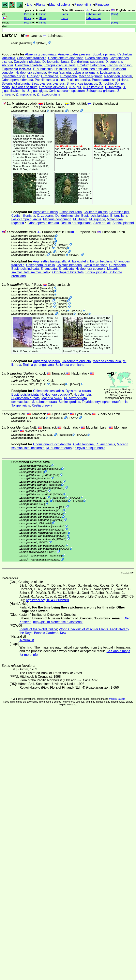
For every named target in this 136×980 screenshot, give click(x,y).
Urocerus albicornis (53, 87)
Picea (28, 14)
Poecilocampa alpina (50, 80)
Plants (41, 5)
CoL (43, 111)
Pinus (43, 14)
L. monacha (50, 76)
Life (30, 5)
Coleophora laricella (40, 265)
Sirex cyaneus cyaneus (48, 83)
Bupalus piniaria (104, 54)
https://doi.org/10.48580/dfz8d (47, 600)
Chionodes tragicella (32, 58)
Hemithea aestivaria (95, 69)
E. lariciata (66, 269)
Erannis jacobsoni (119, 65)
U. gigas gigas (37, 91)
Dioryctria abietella (29, 65)
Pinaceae (102, 5)
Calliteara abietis (96, 212)
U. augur (75, 87)
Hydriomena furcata (26, 398)
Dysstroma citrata (78, 391)
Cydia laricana (83, 444)
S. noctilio (106, 83)
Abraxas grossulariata (41, 54)
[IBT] (32, 384)
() (115, 14)
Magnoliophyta (60, 5)
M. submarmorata (44, 402)
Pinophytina (83, 5)
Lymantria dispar (13, 76)
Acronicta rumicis (45, 212)
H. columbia (82, 394)
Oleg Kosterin (31, 169)
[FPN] (29, 418)
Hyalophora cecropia (90, 269)
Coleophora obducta (76, 361)
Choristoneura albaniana (66, 58)
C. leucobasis (105, 444)
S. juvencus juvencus (82, 83)
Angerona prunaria (47, 361)
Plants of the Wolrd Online (38, 629)
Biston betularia (71, 212)
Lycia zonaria (110, 73)
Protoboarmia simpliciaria (110, 80)
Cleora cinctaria (97, 58)
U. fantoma (113, 87)
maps (129, 398)
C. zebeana (45, 216)
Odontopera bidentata (17, 80)
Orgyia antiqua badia (90, 448)
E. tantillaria (119, 216)
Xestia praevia (42, 405)
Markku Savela (117, 699)
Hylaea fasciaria (59, 73)
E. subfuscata (43, 69)
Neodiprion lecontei (118, 76)
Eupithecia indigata (25, 269)
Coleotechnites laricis (49, 391)
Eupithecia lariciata (16, 69)
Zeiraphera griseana (101, 91)
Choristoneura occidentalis (52, 444)
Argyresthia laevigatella (50, 261)
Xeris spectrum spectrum (67, 91)
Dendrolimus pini (67, 216)
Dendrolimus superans (87, 62)
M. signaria (97, 219)
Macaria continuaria (57, 219)
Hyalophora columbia (31, 73)
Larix (65, 14)
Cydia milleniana (23, 216)
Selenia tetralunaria (16, 83)
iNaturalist (25, 43)
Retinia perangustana (76, 223)
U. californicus (93, 87)
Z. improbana (25, 94)
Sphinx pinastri (123, 223)
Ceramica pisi (119, 212)
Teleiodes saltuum (25, 87)
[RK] (31, 111)
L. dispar (33, 76)
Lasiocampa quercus (26, 219)
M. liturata (80, 219)
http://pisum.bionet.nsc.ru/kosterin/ (58, 622)
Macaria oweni (52, 398)
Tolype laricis (21, 405)
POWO (42, 43)
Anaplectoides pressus (74, 54)
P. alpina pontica (78, 80)
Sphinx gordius (69, 402)
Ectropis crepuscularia (59, 65)
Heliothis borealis (67, 69)
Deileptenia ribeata (56, 62)
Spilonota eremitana (70, 365)
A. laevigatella (78, 261)
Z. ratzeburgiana (49, 94)
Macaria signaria (90, 76)
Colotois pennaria (69, 265)
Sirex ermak (102, 223)
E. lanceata (49, 269)
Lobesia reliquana (85, 73)
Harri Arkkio (85, 198)
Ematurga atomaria (91, 65)
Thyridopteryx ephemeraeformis (105, 402)
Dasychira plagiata (27, 62)
